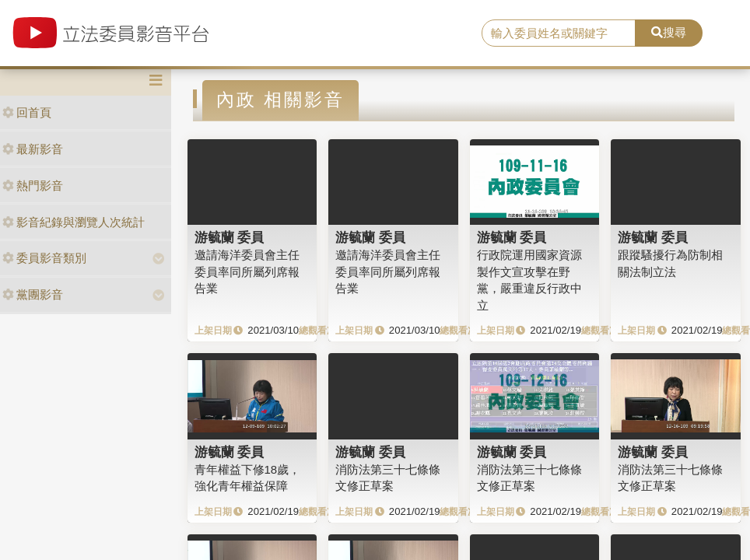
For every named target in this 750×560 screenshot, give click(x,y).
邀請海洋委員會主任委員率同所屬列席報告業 (247, 271)
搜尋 (669, 32)
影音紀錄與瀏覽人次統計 (74, 222)
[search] (559, 33)
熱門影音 (33, 185)
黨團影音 (33, 294)
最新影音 (33, 149)
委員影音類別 (44, 258)
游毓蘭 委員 (230, 237)
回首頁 (27, 112)
